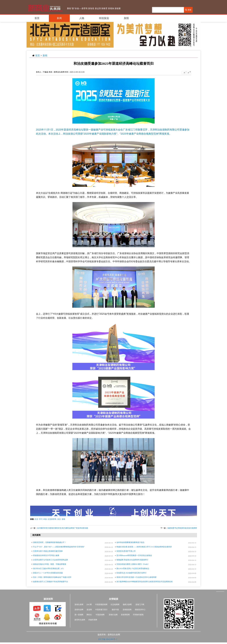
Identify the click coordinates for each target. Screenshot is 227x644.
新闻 (59, 18)
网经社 (89, 615)
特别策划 (104, 18)
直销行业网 (113, 615)
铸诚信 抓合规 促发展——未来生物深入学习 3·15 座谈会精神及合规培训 (144, 547)
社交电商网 (115, 605)
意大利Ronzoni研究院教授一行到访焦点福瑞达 (134, 555)
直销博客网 (125, 615)
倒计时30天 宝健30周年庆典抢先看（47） (49, 569)
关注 (59, 519)
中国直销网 (100, 615)
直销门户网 (140, 605)
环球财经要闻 (138, 615)
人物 (82, 18)
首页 (37, 18)
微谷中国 (115, 610)
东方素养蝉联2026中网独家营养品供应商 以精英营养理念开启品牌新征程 (145, 582)
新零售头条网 (80, 620)
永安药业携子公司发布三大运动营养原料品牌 (50, 560)
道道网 (89, 610)
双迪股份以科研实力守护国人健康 (46, 555)
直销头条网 (79, 605)
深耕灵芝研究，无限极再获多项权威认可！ (50, 542)
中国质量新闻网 (101, 605)
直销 (63, 519)
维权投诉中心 (140, 610)
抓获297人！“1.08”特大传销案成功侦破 (48, 573)
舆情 (126, 18)
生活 (36, 519)
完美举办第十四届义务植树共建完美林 (48, 551)
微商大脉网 (127, 605)
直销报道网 (127, 610)
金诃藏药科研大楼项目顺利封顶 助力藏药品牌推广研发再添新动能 (63, 528)
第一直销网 (79, 615)
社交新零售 (52, 519)
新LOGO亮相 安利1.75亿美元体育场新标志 (133, 569)
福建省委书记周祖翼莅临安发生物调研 (182, 528)
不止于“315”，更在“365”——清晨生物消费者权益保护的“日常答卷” (59, 547)
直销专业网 (79, 610)
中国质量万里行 (101, 610)
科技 (45, 519)
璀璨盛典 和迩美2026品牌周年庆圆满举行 (132, 560)
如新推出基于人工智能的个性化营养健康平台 (50, 582)
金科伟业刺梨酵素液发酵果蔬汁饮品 (130, 542)
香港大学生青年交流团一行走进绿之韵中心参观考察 (136, 577)
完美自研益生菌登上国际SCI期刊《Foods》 (133, 564)
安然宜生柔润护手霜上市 (126, 551)
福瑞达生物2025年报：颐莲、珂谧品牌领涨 (50, 564)
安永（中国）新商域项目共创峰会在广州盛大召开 (52, 577)
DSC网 (89, 605)
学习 (41, 519)
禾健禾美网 (93, 620)
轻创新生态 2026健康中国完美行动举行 (131, 573)
